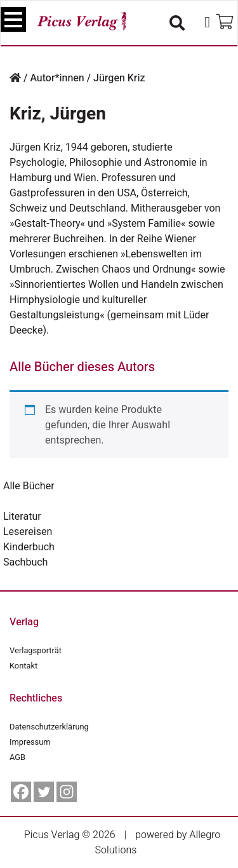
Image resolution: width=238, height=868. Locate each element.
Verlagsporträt (36, 651)
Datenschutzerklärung (49, 727)
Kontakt (23, 666)
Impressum (30, 742)
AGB (17, 757)
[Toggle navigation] (13, 19)
